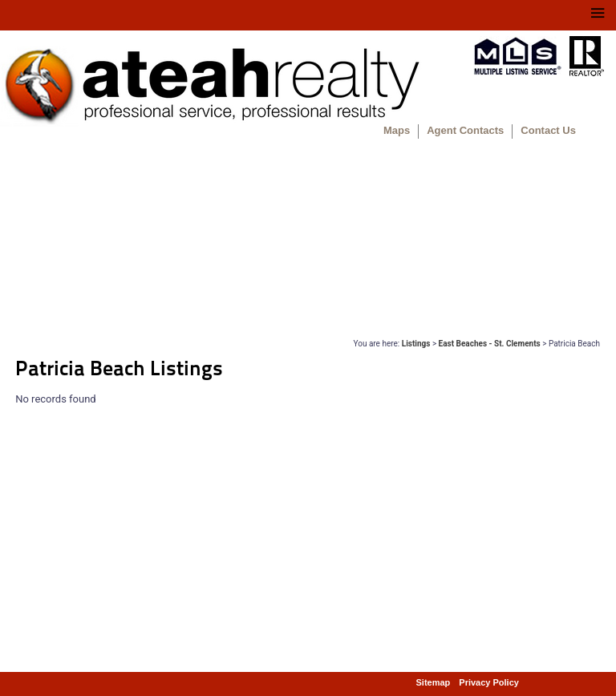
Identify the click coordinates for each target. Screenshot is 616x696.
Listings (416, 344)
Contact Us (548, 130)
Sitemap (434, 682)
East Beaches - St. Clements (490, 344)
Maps (397, 130)
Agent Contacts (465, 130)
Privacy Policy (489, 682)
